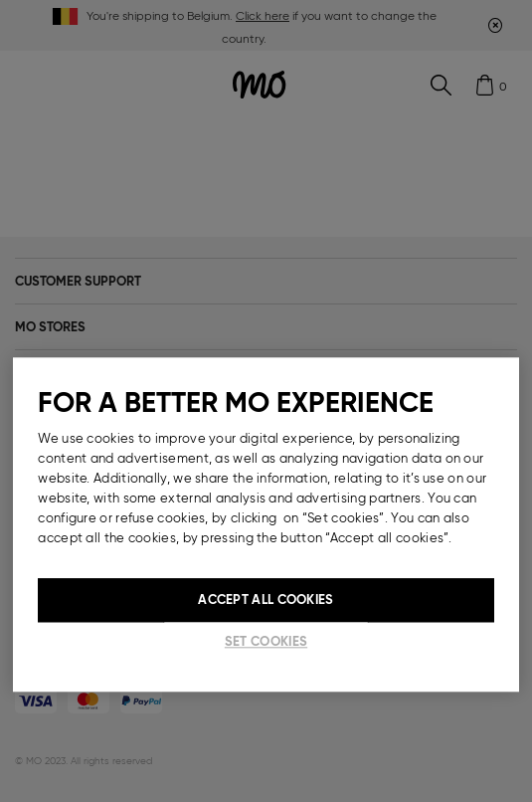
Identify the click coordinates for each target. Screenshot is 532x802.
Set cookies (266, 641)
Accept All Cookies (266, 600)
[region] (266, 524)
